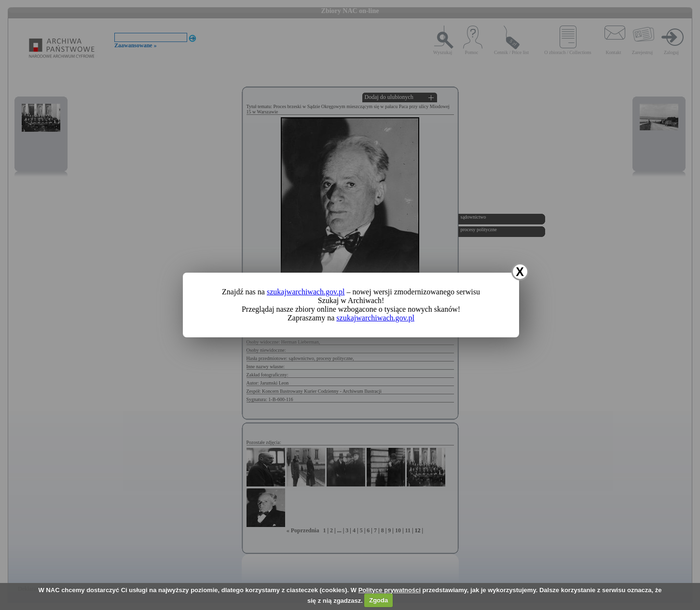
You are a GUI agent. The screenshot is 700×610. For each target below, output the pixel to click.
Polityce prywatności (390, 590)
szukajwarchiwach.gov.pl (306, 292)
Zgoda (378, 600)
